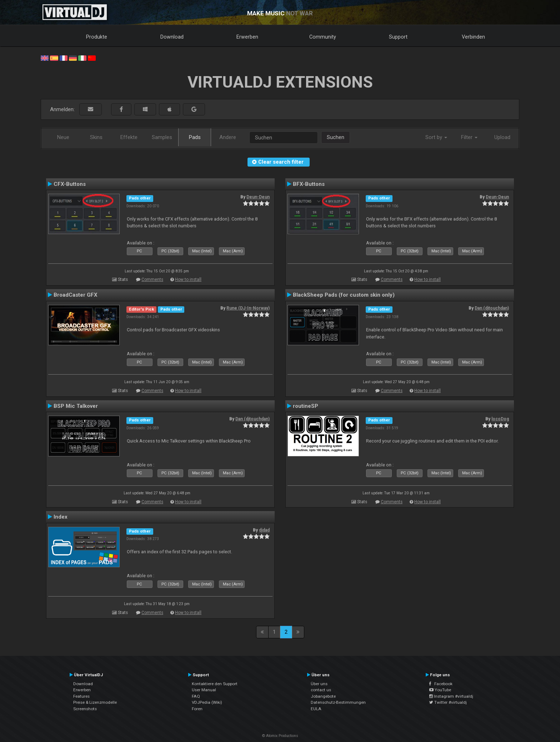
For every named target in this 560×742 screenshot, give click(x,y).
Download (172, 37)
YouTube (440, 690)
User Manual (204, 690)
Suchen (336, 137)
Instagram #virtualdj (451, 696)
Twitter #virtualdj (448, 702)
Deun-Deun (258, 197)
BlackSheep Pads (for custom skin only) (344, 295)
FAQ (196, 696)
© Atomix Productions (280, 736)
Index (61, 517)
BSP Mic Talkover (76, 406)
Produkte (97, 37)
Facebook (441, 684)
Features (81, 696)
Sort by (436, 137)
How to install (188, 280)
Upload (502, 137)
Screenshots (85, 709)
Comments (152, 280)
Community (323, 37)
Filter (469, 137)
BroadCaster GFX (76, 295)
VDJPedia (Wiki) (207, 702)
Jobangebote (323, 696)
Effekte (129, 137)
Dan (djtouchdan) (492, 308)
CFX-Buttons (70, 184)
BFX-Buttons (309, 184)
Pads (195, 137)
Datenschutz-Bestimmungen (338, 702)
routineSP (306, 406)
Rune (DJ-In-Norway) (248, 308)
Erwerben (247, 37)
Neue (63, 137)
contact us (321, 690)
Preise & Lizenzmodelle (95, 702)
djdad (264, 530)
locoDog (500, 419)
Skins (96, 137)
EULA (316, 709)
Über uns (319, 684)
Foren (197, 709)
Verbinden (473, 37)
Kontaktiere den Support (215, 684)
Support (398, 37)
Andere (228, 137)
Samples (162, 137)
